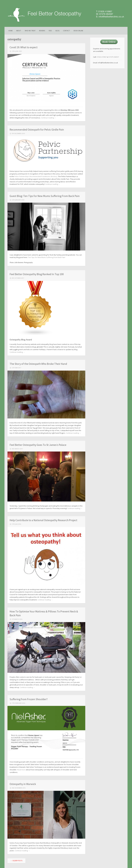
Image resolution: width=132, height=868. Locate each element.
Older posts (16, 861)
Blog (58, 31)
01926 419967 (102, 57)
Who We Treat (30, 31)
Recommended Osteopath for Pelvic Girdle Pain (37, 130)
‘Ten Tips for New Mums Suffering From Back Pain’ (47, 257)
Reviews (42, 31)
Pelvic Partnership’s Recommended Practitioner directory (36, 176)
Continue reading (48, 118)
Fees (50, 31)
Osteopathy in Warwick (23, 784)
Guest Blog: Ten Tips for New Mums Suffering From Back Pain (45, 196)
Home (11, 31)
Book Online (78, 31)
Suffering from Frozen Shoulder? (29, 699)
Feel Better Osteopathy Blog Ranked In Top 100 (37, 274)
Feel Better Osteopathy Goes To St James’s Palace (38, 445)
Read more (21, 770)
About (19, 31)
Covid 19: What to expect (24, 47)
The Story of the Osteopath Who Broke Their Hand (38, 364)
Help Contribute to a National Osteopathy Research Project (43, 520)
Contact (66, 31)
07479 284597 (114, 57)
